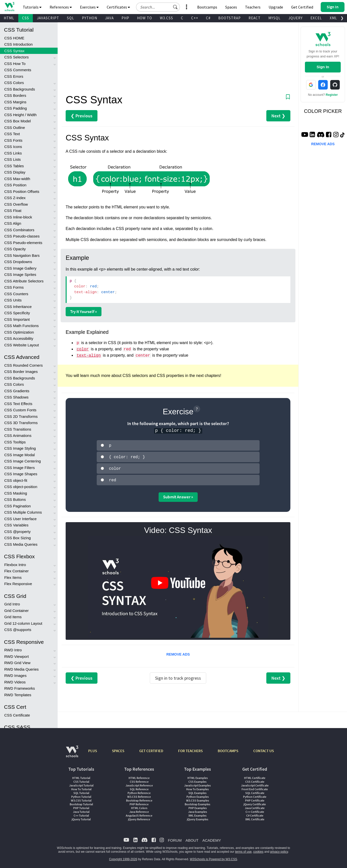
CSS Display (15, 172)
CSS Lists (13, 159)
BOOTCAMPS (228, 749)
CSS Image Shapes (21, 474)
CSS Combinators (19, 230)
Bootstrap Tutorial (81, 802)
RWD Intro (13, 650)
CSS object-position (21, 487)
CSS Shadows (16, 397)
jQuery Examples (198, 817)
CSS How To (15, 64)
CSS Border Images (21, 372)
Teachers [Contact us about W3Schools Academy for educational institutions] (253, 7)
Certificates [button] (118, 7)
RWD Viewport (17, 656)
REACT (255, 18)
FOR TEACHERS (190, 749)
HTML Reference (139, 776)
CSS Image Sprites (20, 274)
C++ (195, 18)
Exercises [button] (89, 7)
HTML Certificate (255, 776)
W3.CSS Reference (139, 795)
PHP (125, 18)
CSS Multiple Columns (23, 512)
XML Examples (197, 813)
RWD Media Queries (21, 669)
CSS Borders (15, 95)
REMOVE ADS (178, 652)
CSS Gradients (17, 391)
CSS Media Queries (21, 544)
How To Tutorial (81, 787)
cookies (258, 850)
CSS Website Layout (22, 345)
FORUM (175, 838)
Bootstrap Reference (139, 798)
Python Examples (198, 795)
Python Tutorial (81, 795)
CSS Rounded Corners (23, 365)
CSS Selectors (17, 57)
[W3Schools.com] (72, 752)
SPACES (118, 749)
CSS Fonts (13, 140)
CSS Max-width (17, 179)
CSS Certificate (17, 715)
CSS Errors (14, 76)
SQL (71, 18)
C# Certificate (255, 813)
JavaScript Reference (139, 783)
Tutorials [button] (32, 7)
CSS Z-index (15, 198)
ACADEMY (212, 838)
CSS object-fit (16, 480)
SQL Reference (139, 787)
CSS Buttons (15, 499)
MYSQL (274, 18)
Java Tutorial (81, 810)
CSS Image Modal (20, 455)
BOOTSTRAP (229, 18)
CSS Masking (16, 493)
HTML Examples (198, 776)
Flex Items (13, 577)
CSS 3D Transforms (21, 423)
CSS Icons (13, 147)
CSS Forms (14, 287)
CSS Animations (18, 436)
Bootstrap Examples (197, 802)
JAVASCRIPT (48, 18)
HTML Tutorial (81, 776)
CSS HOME (14, 38)
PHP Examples (198, 806)
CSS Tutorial (81, 780)
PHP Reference (139, 802)
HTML (9, 18)
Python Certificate (255, 795)
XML (333, 18)
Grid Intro (12, 604)
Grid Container (17, 611)
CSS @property (17, 532)
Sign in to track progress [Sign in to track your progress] (178, 676)
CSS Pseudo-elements (23, 243)
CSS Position (15, 185)
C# (208, 18)
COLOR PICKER (323, 111)
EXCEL (316, 18)
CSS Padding (16, 108)
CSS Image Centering (23, 461)
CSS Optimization (19, 332)
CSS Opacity (15, 249)
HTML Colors (139, 806)
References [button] (61, 7)
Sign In (323, 67)
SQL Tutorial (81, 791)
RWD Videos (15, 682)
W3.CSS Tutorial (81, 798)
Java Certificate (255, 806)
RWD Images (15, 676)
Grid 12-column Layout (23, 623)
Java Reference (139, 810)
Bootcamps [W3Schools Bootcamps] (207, 7)
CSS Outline (15, 128)
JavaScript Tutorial (81, 783)
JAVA (109, 18)
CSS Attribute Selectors (24, 281)
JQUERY (296, 18)
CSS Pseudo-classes (22, 236)
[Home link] (9, 7)
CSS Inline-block (18, 217)
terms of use (243, 850)
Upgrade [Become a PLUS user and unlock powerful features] (276, 7)
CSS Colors (14, 83)
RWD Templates (18, 695)
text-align (89, 356)
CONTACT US (264, 749)
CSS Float (13, 211)
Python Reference (139, 791)
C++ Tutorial (81, 813)
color (83, 349)
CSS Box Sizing (18, 538)
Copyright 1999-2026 (123, 857)
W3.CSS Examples (198, 798)
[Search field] (158, 7)
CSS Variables (16, 525)
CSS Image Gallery (20, 268)
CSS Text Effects (18, 404)
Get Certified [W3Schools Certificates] (302, 7)
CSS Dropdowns (18, 262)
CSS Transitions (18, 429)
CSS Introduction (18, 44)
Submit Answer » (178, 495)
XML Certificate (255, 817)
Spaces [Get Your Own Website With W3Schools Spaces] (231, 7)
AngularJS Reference (139, 813)
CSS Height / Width (20, 115)
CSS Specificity (17, 313)
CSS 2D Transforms (21, 416)
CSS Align (13, 223)
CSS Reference (139, 780)
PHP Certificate (255, 798)
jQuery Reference (139, 817)
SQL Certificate (255, 791)
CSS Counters (16, 294)
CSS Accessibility (19, 338)
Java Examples (198, 810)
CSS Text (12, 134)
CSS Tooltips (15, 442)
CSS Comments (18, 70)
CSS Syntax (14, 51)
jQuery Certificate (255, 802)
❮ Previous (82, 116)
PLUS (93, 749)
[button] (175, 7)
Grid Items (13, 617)
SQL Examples (197, 791)
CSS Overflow (16, 204)
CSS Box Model (18, 121)
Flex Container (17, 571)
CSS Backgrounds (20, 89)
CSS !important (17, 319)
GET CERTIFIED (151, 749)
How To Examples (197, 787)
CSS (26, 18)
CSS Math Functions (22, 326)
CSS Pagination (18, 506)
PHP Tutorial (81, 806)
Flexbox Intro (15, 565)
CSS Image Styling (20, 448)
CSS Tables (14, 166)
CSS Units (13, 300)
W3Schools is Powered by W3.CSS (214, 857)
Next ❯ (278, 116)
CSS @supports (18, 630)
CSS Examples (197, 780)
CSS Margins (15, 102)
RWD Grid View (17, 663)
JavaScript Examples (197, 783)
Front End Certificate (255, 787)
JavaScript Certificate (255, 783)
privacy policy (279, 850)
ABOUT (192, 838)
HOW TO (145, 18)
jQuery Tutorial (81, 817)
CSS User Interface (20, 519)
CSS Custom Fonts (20, 410)
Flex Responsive (18, 584)
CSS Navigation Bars (22, 255)
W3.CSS (166, 18)
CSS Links (13, 153)
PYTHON (90, 18)
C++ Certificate (255, 810)
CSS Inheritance (18, 307)
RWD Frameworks (20, 688)
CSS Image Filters (20, 468)
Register (332, 95)
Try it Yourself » (84, 311)
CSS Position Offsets (22, 191)
